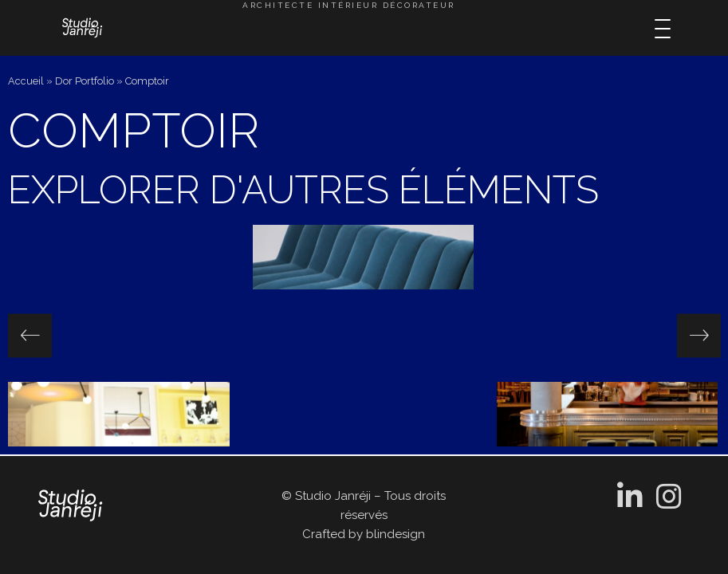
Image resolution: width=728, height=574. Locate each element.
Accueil (26, 81)
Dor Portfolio (85, 81)
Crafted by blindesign (364, 534)
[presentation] (30, 335)
